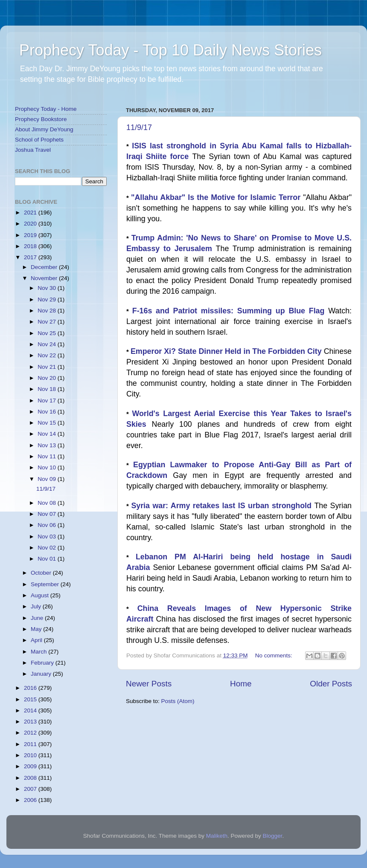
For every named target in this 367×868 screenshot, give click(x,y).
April (37, 640)
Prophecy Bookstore (41, 119)
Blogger (273, 836)
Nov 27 (48, 322)
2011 (31, 744)
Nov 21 (48, 367)
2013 (31, 722)
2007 (31, 789)
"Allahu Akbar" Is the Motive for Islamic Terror (217, 197)
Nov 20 (48, 378)
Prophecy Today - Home (46, 109)
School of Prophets (39, 140)
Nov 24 (48, 344)
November (45, 278)
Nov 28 (48, 311)
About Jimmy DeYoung (44, 129)
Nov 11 (48, 456)
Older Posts (331, 684)
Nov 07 (48, 514)
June (38, 618)
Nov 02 (48, 548)
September (46, 584)
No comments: (275, 655)
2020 (31, 224)
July (37, 606)
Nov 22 (48, 355)
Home (241, 684)
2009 (31, 766)
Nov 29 (48, 299)
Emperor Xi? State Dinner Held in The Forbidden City (227, 351)
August (41, 595)
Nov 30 (48, 288)
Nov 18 (48, 389)
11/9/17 (139, 127)
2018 (31, 246)
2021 (31, 213)
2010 (31, 755)
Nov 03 (48, 537)
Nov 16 (48, 412)
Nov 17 (48, 401)
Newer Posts (149, 684)
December (45, 267)
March (39, 652)
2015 (31, 699)
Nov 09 (48, 479)
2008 (31, 778)
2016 (31, 688)
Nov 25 (48, 333)
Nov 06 (48, 525)
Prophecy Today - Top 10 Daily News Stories (170, 50)
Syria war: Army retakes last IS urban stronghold (223, 506)
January (42, 674)
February (43, 663)
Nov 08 (48, 503)
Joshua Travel (33, 150)
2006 (31, 800)
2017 (31, 257)
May (37, 629)
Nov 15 (48, 423)
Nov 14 (48, 434)
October (42, 573)
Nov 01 (48, 559)
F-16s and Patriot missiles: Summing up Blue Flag (230, 311)
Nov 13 (48, 445)
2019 (31, 235)
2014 (31, 710)
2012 (31, 733)
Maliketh (217, 836)
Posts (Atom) (178, 701)
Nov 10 (48, 467)
